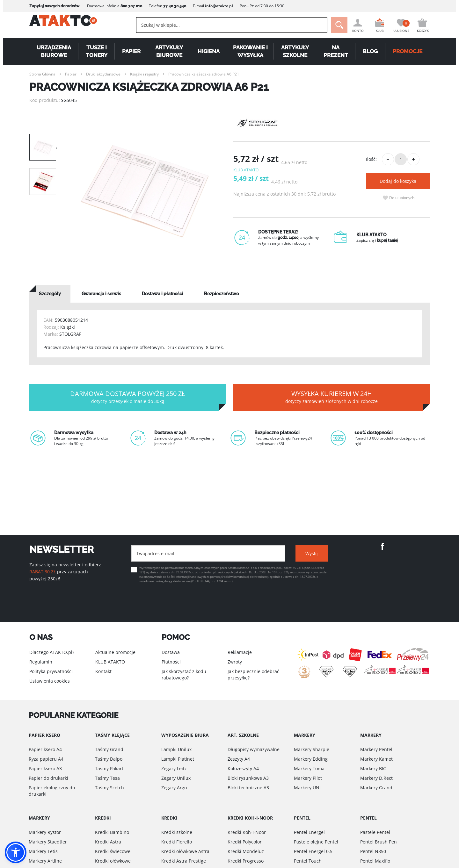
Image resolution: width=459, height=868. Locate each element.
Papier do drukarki (48, 778)
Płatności (171, 662)
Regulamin (41, 662)
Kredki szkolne (177, 832)
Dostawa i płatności (163, 294)
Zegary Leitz (174, 768)
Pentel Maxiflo (375, 861)
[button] (16, 852)
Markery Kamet (376, 759)
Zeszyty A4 (239, 759)
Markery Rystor (45, 832)
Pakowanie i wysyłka (250, 51)
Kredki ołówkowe (113, 861)
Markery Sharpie (312, 749)
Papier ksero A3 (45, 768)
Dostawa (171, 652)
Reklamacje (240, 652)
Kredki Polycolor (245, 842)
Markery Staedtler (48, 842)
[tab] (50, 294)
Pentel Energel (309, 832)
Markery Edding (311, 759)
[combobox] (223, 25)
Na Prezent (336, 51)
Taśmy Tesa (107, 778)
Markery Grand (376, 788)
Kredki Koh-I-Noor (247, 832)
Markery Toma (309, 768)
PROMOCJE (408, 51)
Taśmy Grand (109, 749)
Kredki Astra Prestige (184, 861)
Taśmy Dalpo (109, 759)
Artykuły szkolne (295, 51)
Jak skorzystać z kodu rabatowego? (184, 674)
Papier (131, 51)
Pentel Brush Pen (379, 842)
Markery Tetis (43, 851)
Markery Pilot (308, 778)
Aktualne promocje (115, 652)
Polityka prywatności (51, 671)
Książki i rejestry (144, 74)
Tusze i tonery (97, 51)
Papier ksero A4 (45, 749)
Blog (370, 51)
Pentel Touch (308, 861)
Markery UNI (307, 788)
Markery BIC (373, 768)
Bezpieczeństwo (221, 294)
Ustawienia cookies (50, 681)
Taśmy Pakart (109, 768)
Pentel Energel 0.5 (313, 851)
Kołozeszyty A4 (243, 768)
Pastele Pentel (375, 832)
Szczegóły (50, 294)
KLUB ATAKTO (110, 662)
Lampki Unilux (176, 749)
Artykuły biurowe (169, 51)
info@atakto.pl (219, 6)
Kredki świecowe (113, 851)
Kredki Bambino (112, 832)
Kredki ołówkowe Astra (185, 851)
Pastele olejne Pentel (316, 842)
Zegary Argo (174, 788)
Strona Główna (42, 74)
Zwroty (235, 662)
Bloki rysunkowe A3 (248, 778)
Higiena (209, 51)
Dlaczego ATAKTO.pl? (52, 652)
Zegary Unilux (176, 778)
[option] (145, 191)
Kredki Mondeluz (246, 851)
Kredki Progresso (246, 861)
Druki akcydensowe (103, 74)
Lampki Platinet (178, 759)
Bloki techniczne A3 (248, 788)
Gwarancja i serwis (101, 294)
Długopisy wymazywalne (254, 749)
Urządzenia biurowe (54, 51)
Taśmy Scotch (109, 788)
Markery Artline (45, 861)
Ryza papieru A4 (46, 759)
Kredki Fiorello (177, 842)
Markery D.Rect (376, 778)
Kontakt (103, 671)
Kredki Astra (108, 842)
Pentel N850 (373, 851)
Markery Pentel (376, 749)
